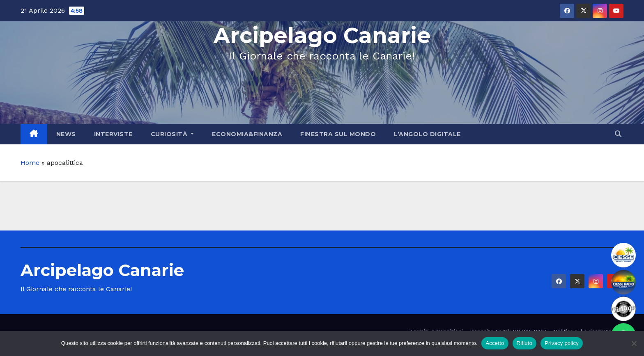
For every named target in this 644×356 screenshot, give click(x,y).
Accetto (495, 343)
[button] (618, 134)
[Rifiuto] (634, 343)
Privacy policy (562, 343)
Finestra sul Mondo (338, 134)
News (66, 134)
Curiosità (172, 134)
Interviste (113, 134)
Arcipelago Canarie (322, 35)
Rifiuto (525, 343)
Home (30, 163)
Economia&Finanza (247, 134)
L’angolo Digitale (427, 134)
